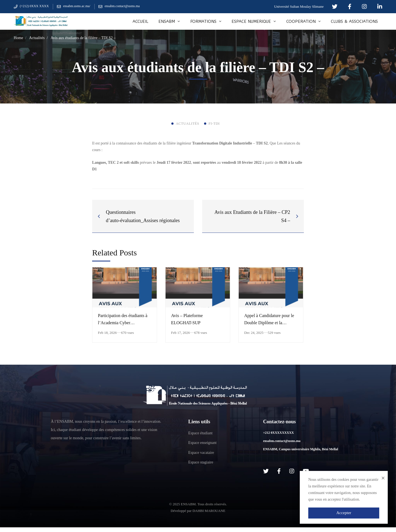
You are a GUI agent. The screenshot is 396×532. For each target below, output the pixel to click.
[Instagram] (292, 471)
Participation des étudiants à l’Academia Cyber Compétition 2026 (123, 323)
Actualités (37, 38)
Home (18, 38)
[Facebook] (279, 471)
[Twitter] (266, 471)
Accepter (344, 513)
